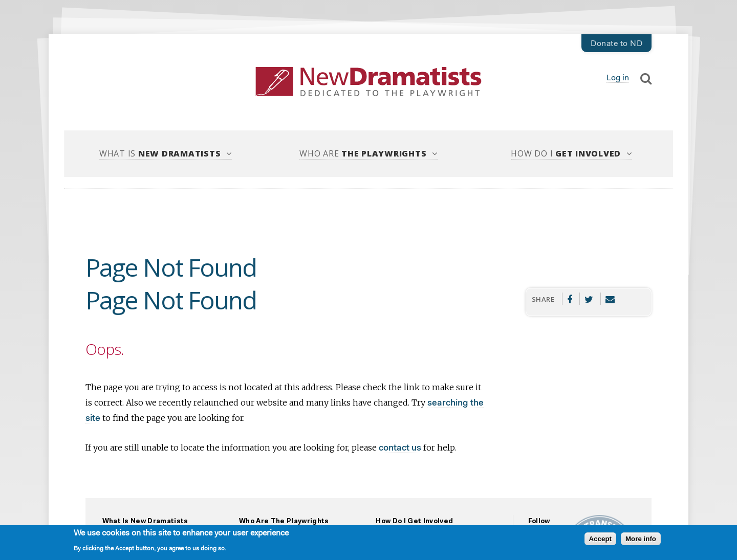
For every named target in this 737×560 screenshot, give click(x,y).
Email (610, 299)
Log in (618, 78)
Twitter (589, 299)
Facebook (570, 299)
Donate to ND (616, 44)
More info (641, 540)
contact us (400, 448)
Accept (600, 540)
